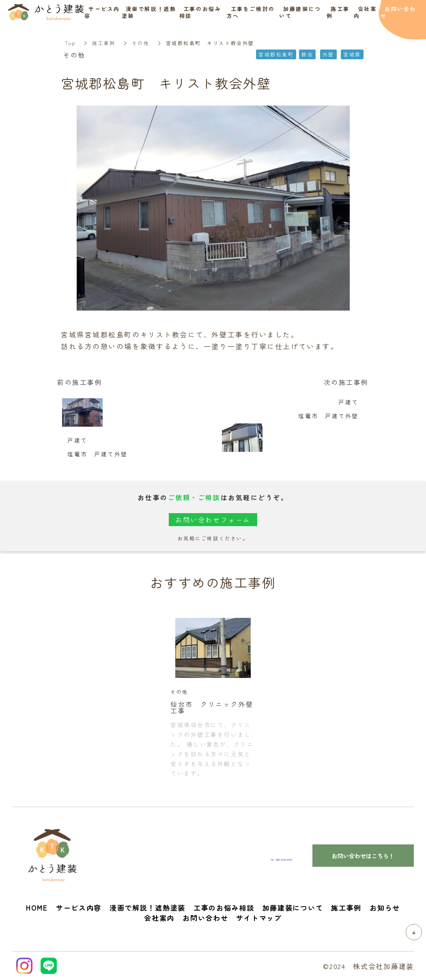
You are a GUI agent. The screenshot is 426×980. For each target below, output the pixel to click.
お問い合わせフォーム (213, 520)
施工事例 (104, 43)
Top (70, 43)
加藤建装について (293, 908)
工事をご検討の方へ (251, 12)
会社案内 (159, 918)
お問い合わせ (205, 918)
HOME (37, 908)
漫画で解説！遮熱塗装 (147, 908)
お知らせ (385, 908)
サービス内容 (79, 908)
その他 (141, 43)
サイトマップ (259, 918)
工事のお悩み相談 (224, 908)
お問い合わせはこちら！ (363, 856)
